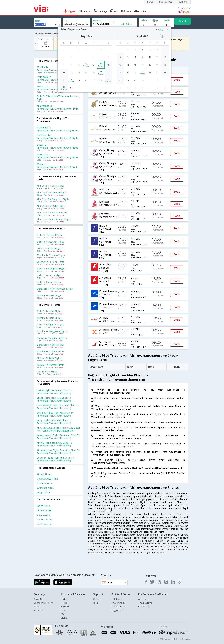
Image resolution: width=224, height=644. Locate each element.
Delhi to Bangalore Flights (50, 325)
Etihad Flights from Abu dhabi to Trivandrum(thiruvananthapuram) (54, 399)
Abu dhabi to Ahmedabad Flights (54, 219)
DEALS (150, 2)
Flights (64, 599)
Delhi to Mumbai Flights (49, 311)
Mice (63, 614)
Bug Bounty (117, 610)
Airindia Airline (44, 474)
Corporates (144, 606)
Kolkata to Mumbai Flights (50, 365)
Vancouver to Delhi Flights (50, 262)
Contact (97, 599)
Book (177, 80)
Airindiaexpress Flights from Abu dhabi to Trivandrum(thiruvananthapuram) (58, 452)
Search (182, 21)
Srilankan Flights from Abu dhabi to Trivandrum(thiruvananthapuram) (55, 459)
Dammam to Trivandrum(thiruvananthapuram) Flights (58, 137)
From (38, 21)
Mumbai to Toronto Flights (51, 255)
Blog (96, 603)
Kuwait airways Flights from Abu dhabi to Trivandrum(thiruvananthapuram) (58, 437)
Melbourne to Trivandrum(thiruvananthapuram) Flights (58, 129)
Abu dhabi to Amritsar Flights (52, 213)
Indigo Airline (43, 492)
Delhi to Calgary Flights (49, 282)
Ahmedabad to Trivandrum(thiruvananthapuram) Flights (58, 107)
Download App (166, 2)
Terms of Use (118, 606)
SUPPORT (183, 2)
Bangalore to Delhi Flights (50, 345)
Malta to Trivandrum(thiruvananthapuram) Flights (58, 166)
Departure (97, 21)
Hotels (64, 603)
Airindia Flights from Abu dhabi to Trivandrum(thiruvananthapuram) (54, 444)
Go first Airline (44, 519)
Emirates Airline (45, 483)
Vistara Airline (44, 515)
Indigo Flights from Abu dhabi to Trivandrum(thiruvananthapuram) (54, 422)
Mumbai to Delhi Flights (49, 318)
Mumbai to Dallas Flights (50, 295)
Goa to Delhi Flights (47, 372)
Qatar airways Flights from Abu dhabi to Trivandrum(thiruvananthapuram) (58, 407)
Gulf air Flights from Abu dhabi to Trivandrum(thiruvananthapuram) (54, 392)
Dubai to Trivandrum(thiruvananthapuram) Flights (58, 146)
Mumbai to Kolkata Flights (50, 351)
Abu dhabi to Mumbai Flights (52, 192)
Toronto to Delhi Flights (49, 248)
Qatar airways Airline (47, 479)
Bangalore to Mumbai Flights (52, 338)
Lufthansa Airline (45, 488)
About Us (38, 599)
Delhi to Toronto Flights (49, 235)
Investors (38, 610)
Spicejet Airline (44, 524)
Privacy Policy (118, 603)
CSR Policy (117, 599)
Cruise (64, 618)
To (65, 21)
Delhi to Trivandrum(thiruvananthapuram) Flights (59, 98)
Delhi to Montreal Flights (50, 275)
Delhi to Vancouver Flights (50, 242)
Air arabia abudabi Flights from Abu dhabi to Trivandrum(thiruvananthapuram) (58, 429)
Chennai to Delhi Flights (49, 358)
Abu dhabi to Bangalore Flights (53, 199)
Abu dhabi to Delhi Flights (50, 186)
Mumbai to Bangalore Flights (52, 331)
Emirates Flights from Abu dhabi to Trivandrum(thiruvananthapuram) (55, 414)
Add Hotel (143, 599)
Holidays (65, 606)
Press (36, 606)
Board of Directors (43, 603)
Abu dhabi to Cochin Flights (51, 206)
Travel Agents (145, 603)
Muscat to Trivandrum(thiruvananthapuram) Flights (58, 156)
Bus (63, 610)
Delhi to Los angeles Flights (51, 269)
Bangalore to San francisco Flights (55, 289)
